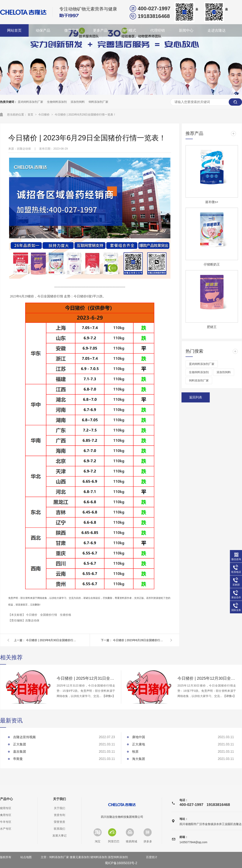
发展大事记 (59, 836)
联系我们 (59, 829)
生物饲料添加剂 (57, 102)
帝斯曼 (18, 759)
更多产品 (100, 30)
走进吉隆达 (217, 30)
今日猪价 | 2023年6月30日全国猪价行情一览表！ (52, 640)
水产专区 (6, 829)
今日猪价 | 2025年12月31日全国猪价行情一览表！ (86, 678)
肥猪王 (212, 327)
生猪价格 (66, 615)
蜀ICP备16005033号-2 (121, 863)
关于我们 (59, 799)
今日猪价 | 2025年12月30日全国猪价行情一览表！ (207, 678)
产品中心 (6, 799)
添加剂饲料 (78, 102)
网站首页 (14, 30)
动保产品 (43, 30)
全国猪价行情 (49, 615)
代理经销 (158, 30)
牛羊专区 (6, 822)
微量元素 (72, 30)
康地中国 (139, 737)
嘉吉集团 (20, 752)
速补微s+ (212, 202)
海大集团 (139, 759)
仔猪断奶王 (212, 264)
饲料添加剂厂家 (98, 102)
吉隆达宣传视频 (24, 737)
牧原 (135, 752)
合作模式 (129, 30)
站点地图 (26, 857)
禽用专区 (6, 815)
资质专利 (59, 815)
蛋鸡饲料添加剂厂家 (30, 102)
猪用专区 (6, 808)
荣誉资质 (59, 822)
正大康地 (139, 744)
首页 (31, 115)
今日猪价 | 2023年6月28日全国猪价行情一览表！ (139, 640)
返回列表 (196, 397)
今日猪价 (44, 115)
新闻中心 (186, 30)
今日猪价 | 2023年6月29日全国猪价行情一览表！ (85, 115)
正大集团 (20, 744)
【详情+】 (109, 696)
